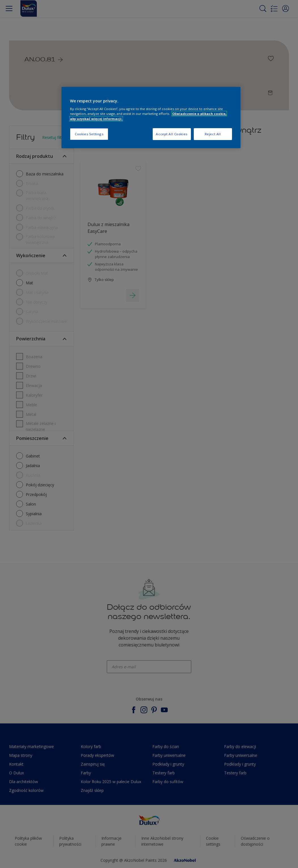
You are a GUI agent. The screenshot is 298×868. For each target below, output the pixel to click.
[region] (151, 118)
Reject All (213, 134)
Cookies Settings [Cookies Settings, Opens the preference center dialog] (89, 134)
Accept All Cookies (172, 134)
